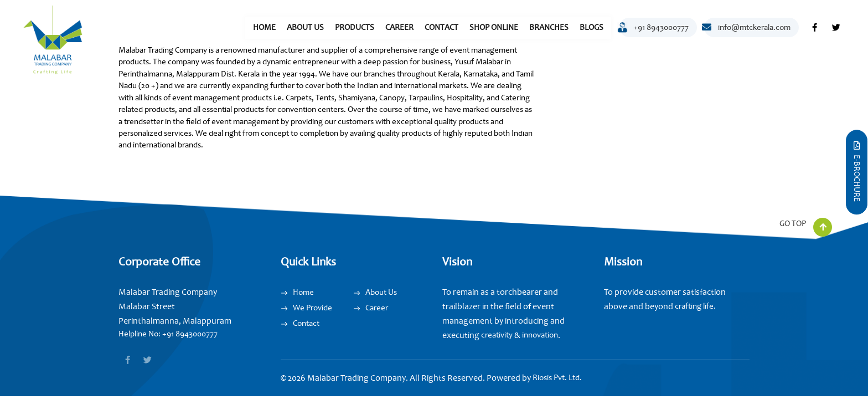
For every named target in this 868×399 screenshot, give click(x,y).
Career (399, 27)
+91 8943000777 (654, 30)
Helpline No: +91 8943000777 (168, 334)
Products (355, 27)
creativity (497, 335)
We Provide (312, 308)
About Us (305, 27)
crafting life (694, 306)
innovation (539, 335)
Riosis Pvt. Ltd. (557, 378)
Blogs (591, 27)
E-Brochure (857, 172)
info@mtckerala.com (747, 27)
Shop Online (494, 27)
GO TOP (806, 226)
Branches (549, 27)
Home (264, 27)
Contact (441, 27)
